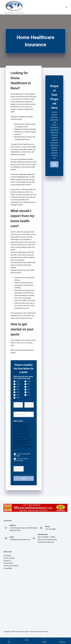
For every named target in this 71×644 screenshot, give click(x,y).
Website (22, 451)
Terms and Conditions (11, 566)
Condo (18, 384)
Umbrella (19, 392)
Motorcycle (19, 390)
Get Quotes (7, 556)
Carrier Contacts (9, 558)
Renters (29, 384)
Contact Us (7, 561)
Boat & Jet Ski (30, 390)
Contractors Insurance (30, 395)
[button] (54, 164)
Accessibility (8, 568)
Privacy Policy (8, 563)
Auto (18, 381)
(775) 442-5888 (50, 529)
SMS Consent (18, 421)
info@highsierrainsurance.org (20, 540)
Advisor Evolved (43, 632)
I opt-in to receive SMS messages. (22, 455)
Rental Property (19, 387)
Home (29, 381)
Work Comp (19, 395)
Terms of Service (20, 449)
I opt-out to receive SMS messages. (21, 460)
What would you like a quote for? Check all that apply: (23, 377)
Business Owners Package (30, 392)
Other (18, 398)
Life (28, 387)
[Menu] (67, 7)
